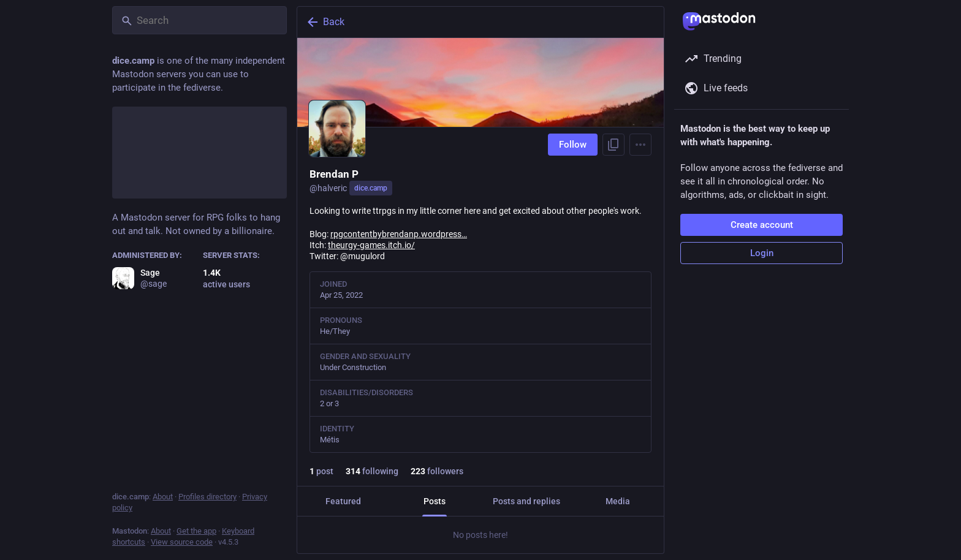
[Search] (199, 20)
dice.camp (371, 188)
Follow (573, 145)
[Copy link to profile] (613, 145)
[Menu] (640, 145)
